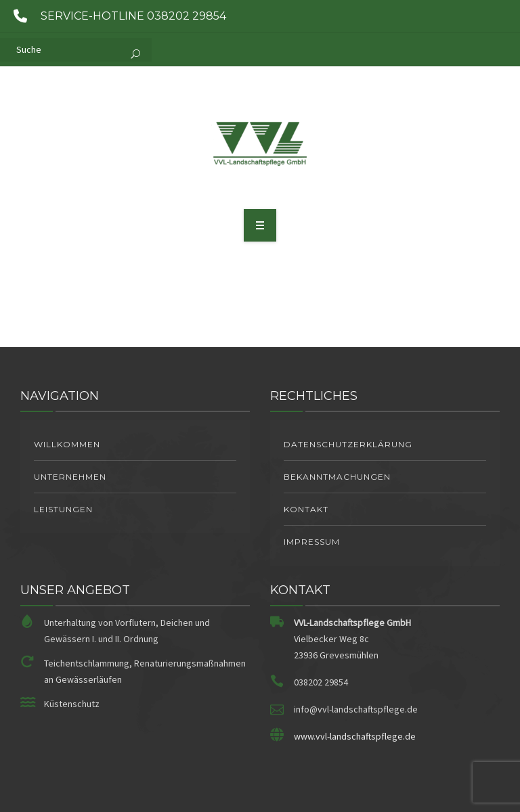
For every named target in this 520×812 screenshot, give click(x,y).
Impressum (312, 542)
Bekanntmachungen (337, 477)
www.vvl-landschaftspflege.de (355, 736)
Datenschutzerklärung (348, 444)
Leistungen (63, 509)
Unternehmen (70, 477)
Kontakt (306, 509)
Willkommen (67, 444)
